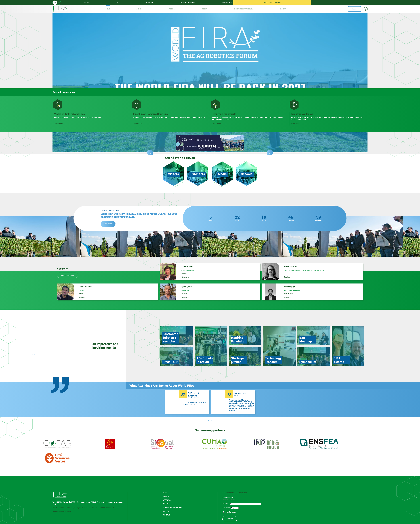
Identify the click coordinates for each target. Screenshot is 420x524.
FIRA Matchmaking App (187, 3)
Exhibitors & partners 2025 (244, 9)
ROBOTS (205, 9)
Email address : (242, 499)
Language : (227, 508)
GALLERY (166, 511)
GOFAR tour (149, 3)
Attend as (172, 9)
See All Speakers (68, 275)
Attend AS (167, 500)
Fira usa (86, 3)
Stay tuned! (108, 224)
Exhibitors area (226, 3)
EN (55, 3)
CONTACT (166, 515)
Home (108, 9)
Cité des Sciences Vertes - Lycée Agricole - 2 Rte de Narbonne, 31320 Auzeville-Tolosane (85, 508)
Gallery (283, 9)
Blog (117, 3)
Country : (226, 504)
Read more (59, 124)
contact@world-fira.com (62, 512)
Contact (355, 9)
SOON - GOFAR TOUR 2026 (272, 3)
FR (59, 3)
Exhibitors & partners (172, 508)
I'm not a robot (229, 512)
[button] (150, 153)
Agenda (139, 9)
